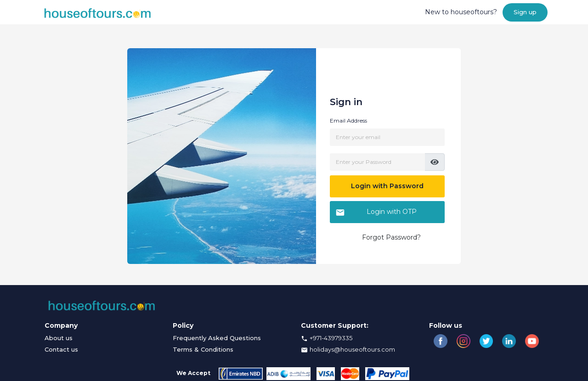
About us (59, 338)
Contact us (61, 349)
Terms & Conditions (203, 349)
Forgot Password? (391, 237)
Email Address (348, 120)
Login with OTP (376, 212)
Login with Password (387, 186)
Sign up (525, 12)
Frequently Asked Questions (217, 338)
